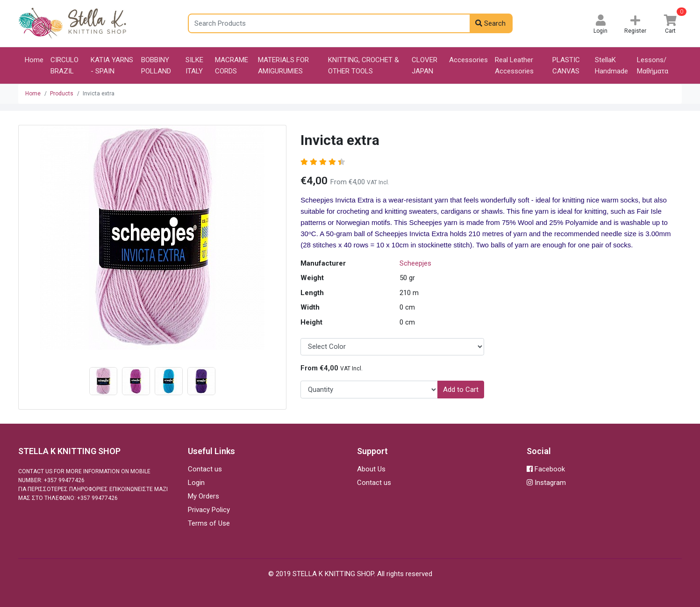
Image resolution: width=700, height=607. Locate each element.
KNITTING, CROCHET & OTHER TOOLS (364, 65)
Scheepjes (415, 263)
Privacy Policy (209, 510)
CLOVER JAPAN (425, 65)
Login (196, 483)
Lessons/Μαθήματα (653, 65)
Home (34, 60)
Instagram (546, 483)
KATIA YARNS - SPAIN (112, 65)
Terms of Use (209, 523)
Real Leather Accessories (514, 65)
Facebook (546, 469)
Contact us (205, 469)
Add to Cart (461, 390)
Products (62, 94)
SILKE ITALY (194, 65)
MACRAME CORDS (232, 65)
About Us (371, 469)
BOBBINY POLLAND (156, 65)
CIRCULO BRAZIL (64, 65)
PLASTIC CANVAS (566, 65)
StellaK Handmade (611, 65)
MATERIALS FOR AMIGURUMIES (283, 65)
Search (490, 23)
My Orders (204, 496)
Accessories (468, 60)
